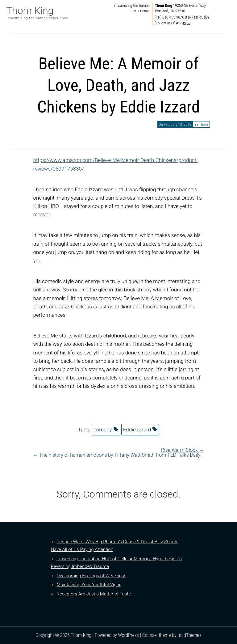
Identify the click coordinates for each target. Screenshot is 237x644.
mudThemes (189, 635)
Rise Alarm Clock (183, 450)
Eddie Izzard (137, 430)
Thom (204, 124)
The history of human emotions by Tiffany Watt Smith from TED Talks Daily (117, 455)
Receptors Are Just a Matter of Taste (94, 594)
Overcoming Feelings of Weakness (91, 576)
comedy (103, 430)
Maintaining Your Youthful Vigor (88, 585)
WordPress (129, 635)
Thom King (30, 11)
